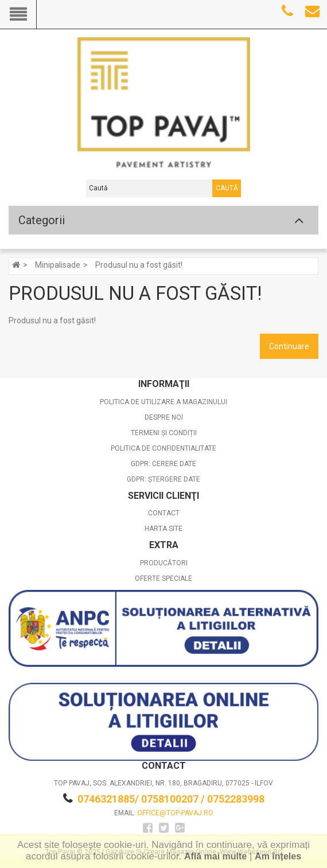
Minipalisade (58, 265)
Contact (164, 513)
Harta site (163, 529)
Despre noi (164, 417)
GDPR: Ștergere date (163, 479)
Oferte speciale (163, 578)
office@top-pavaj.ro (175, 813)
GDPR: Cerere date (163, 464)
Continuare (289, 346)
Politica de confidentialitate (163, 448)
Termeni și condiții (164, 433)
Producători (164, 563)
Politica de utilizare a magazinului (163, 402)
